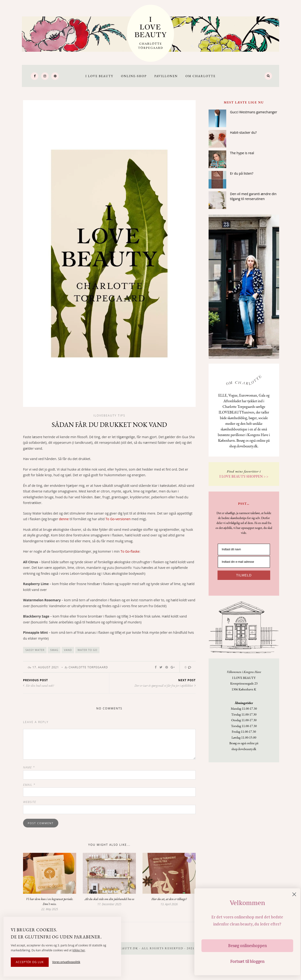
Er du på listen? (242, 173)
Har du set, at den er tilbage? (169, 899)
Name (29, 767)
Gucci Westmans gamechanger (253, 112)
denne (64, 519)
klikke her (79, 950)
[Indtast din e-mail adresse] (244, 562)
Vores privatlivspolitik (66, 962)
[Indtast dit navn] (244, 549)
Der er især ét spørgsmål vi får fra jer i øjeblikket (165, 685)
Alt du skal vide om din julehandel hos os (109, 899)
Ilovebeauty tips (109, 415)
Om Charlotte (201, 76)
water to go (87, 650)
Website (30, 802)
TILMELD (244, 575)
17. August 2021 (46, 667)
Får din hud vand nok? (38, 685)
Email (29, 785)
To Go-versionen (118, 519)
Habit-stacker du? (243, 132)
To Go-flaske (130, 551)
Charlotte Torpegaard (88, 667)
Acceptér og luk (30, 962)
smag (54, 650)
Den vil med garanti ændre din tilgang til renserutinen (253, 196)
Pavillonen (166, 76)
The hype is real (242, 153)
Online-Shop (134, 76)
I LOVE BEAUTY (99, 76)
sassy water (35, 650)
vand (68, 650)
